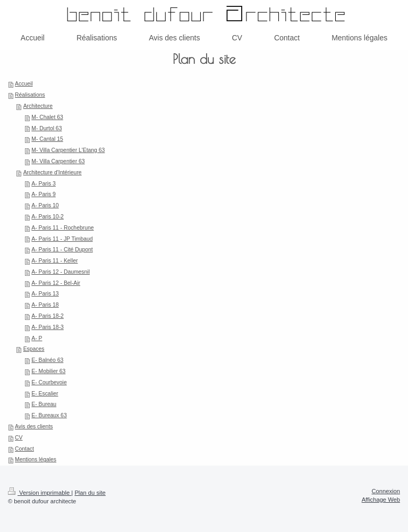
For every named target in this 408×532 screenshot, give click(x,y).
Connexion (386, 491)
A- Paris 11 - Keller (54, 261)
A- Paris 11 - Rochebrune (62, 228)
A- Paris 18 (45, 305)
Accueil (24, 84)
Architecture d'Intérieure (53, 172)
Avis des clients (34, 427)
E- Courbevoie (49, 382)
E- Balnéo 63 (47, 360)
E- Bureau (44, 404)
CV (19, 438)
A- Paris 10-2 (48, 217)
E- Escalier (45, 394)
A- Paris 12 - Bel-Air (56, 283)
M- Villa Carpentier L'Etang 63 (68, 150)
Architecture (38, 106)
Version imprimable (40, 493)
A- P (37, 338)
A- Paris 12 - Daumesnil (61, 272)
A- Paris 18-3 (48, 327)
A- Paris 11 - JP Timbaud (62, 239)
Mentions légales (36, 459)
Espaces (34, 349)
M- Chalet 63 (47, 117)
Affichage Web (381, 500)
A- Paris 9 (44, 194)
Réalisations (30, 95)
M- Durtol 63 (46, 128)
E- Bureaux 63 (49, 415)
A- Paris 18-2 (48, 316)
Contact (24, 449)
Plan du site (90, 493)
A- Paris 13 (45, 294)
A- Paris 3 (44, 184)
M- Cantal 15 (47, 139)
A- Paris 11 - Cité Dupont (62, 250)
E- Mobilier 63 (48, 371)
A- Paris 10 (45, 205)
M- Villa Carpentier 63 (58, 161)
